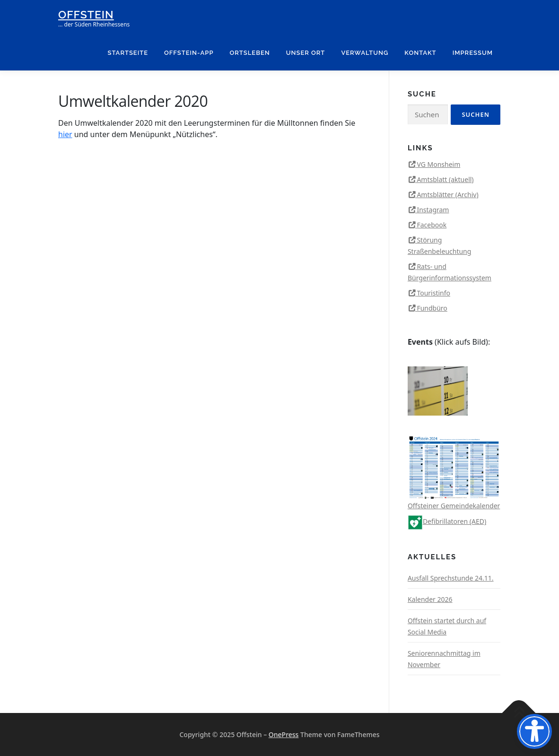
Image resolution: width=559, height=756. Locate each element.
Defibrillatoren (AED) (447, 521)
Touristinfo (433, 293)
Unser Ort (306, 53)
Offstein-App (189, 53)
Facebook (432, 225)
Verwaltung (365, 53)
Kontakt (420, 53)
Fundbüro (432, 308)
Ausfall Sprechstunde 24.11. (451, 578)
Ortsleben (250, 53)
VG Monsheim (438, 164)
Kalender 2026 (430, 599)
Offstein (86, 14)
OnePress (284, 734)
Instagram (433, 210)
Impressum (473, 53)
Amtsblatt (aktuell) (445, 179)
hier (65, 134)
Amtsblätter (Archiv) (447, 195)
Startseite (128, 53)
